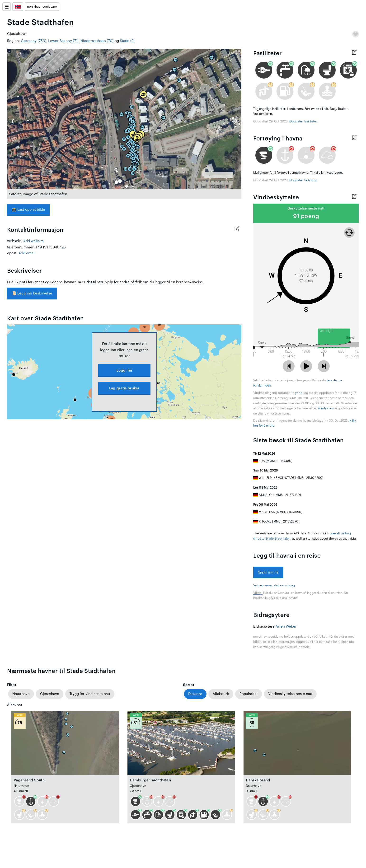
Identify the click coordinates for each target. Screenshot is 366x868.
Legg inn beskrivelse (32, 293)
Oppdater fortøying (303, 180)
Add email (27, 253)
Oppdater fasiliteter (303, 121)
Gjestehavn (50, 694)
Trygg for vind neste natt (90, 694)
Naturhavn (21, 694)
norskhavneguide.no (42, 7)
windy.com (326, 408)
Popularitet (249, 694)
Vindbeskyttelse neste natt (290, 694)
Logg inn (124, 371)
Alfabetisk (221, 694)
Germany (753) (34, 41)
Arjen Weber (286, 627)
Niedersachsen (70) (97, 41)
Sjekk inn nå (268, 572)
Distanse (195, 694)
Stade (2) (127, 41)
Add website (34, 241)
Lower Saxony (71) (63, 41)
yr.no (299, 393)
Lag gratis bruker (124, 388)
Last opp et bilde (28, 210)
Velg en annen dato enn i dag (274, 585)
